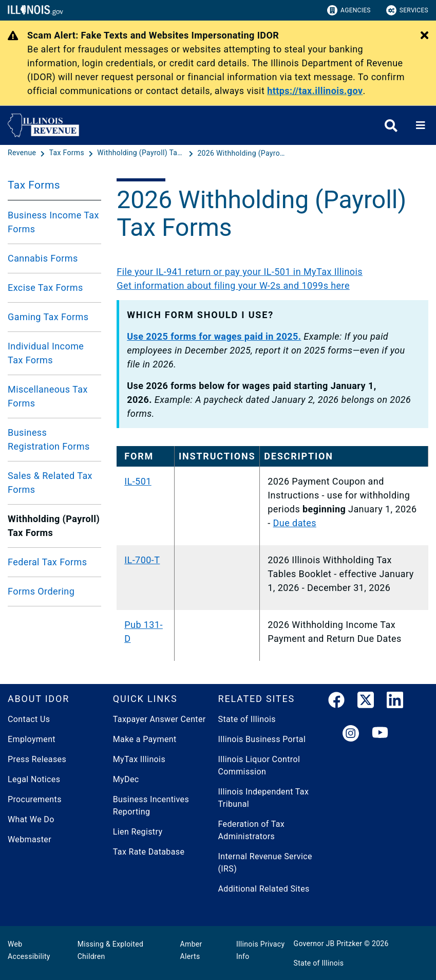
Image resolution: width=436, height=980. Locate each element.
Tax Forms (34, 185)
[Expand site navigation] (421, 125)
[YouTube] (380, 734)
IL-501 (138, 481)
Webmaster (30, 839)
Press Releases (37, 759)
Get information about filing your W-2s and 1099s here (233, 285)
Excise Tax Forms (45, 288)
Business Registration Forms (49, 439)
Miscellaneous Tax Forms (48, 396)
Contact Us (29, 719)
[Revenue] (23, 153)
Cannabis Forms (43, 258)
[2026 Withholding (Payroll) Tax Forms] (241, 153)
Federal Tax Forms (47, 562)
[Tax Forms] (68, 153)
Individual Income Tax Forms (46, 353)
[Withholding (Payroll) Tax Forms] (142, 153)
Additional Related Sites (264, 889)
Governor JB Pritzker (328, 944)
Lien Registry (138, 832)
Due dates (295, 523)
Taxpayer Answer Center (159, 719)
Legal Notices (34, 779)
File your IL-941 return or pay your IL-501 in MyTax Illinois (240, 272)
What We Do (31, 819)
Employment (32, 739)
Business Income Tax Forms (53, 222)
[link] (336, 702)
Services (407, 10)
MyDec (126, 779)
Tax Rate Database (149, 852)
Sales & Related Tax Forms (50, 483)
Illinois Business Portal (262, 739)
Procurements (35, 799)
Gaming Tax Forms (48, 317)
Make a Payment (145, 739)
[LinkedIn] (395, 702)
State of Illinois (247, 719)
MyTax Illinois (139, 759)
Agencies (349, 10)
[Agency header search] (391, 126)
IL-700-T (142, 560)
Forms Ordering (41, 591)
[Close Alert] (424, 36)
